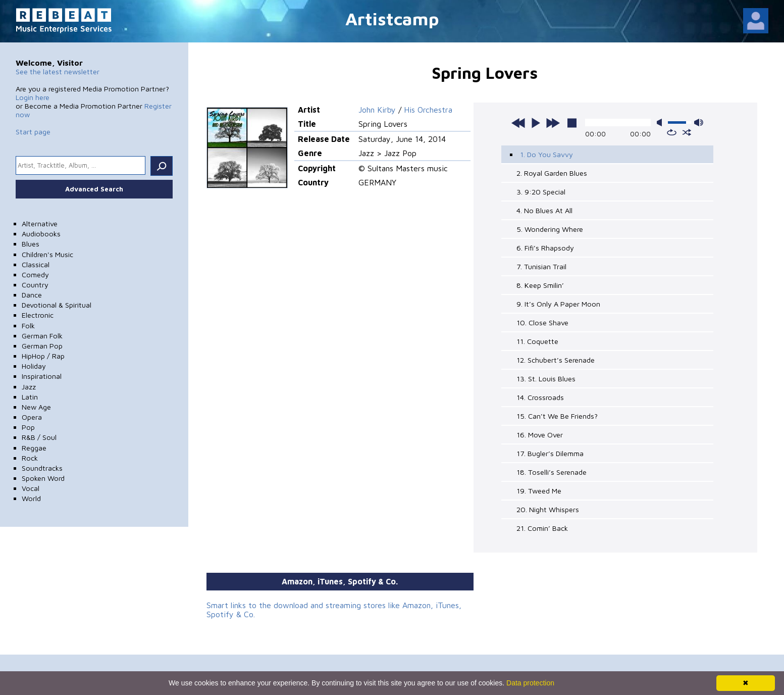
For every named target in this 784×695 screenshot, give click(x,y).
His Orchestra (428, 110)
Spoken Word (43, 478)
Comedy (35, 275)
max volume (699, 122)
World (31, 498)
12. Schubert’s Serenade (556, 360)
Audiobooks (41, 234)
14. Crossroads (540, 397)
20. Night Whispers (548, 509)
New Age (36, 407)
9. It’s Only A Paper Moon (558, 304)
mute (661, 122)
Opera (32, 417)
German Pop (42, 346)
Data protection (530, 683)
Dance (32, 295)
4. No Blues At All (544, 210)
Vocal (31, 488)
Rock (30, 458)
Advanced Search (94, 189)
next (553, 123)
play (536, 123)
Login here (33, 97)
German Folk (42, 336)
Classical (36, 264)
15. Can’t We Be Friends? (557, 416)
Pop (28, 427)
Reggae (34, 448)
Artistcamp (392, 18)
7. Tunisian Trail (541, 266)
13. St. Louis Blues (546, 379)
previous (518, 123)
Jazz (29, 387)
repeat (672, 132)
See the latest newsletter (58, 71)
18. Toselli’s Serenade (552, 472)
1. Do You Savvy (546, 154)
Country (35, 285)
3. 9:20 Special (541, 192)
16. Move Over (540, 435)
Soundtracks (42, 468)
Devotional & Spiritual (57, 305)
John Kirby (377, 110)
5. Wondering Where (550, 229)
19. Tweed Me (539, 491)
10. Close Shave (542, 322)
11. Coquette (537, 341)
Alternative (40, 224)
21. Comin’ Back (542, 528)
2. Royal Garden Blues (552, 173)
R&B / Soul (39, 437)
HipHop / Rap (43, 356)
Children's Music (47, 254)
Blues (31, 244)
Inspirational (42, 376)
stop (572, 123)
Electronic (38, 315)
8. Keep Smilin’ (540, 285)
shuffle (687, 132)
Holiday (34, 366)
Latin (30, 397)
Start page (33, 132)
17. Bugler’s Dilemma (550, 453)
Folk (28, 326)
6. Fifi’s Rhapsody (545, 248)
